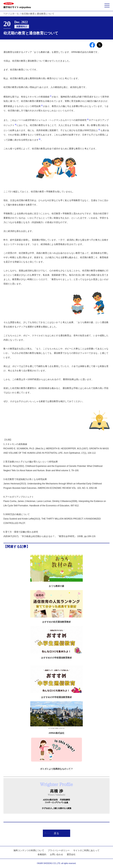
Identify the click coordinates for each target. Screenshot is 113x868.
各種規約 (42, 854)
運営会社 (71, 854)
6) (40, 139)
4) (16, 124)
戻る (52, 833)
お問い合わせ (56, 854)
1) (51, 96)
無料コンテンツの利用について (29, 850)
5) (99, 130)
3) (88, 119)
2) (42, 105)
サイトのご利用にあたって (86, 850)
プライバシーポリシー (59, 850)
